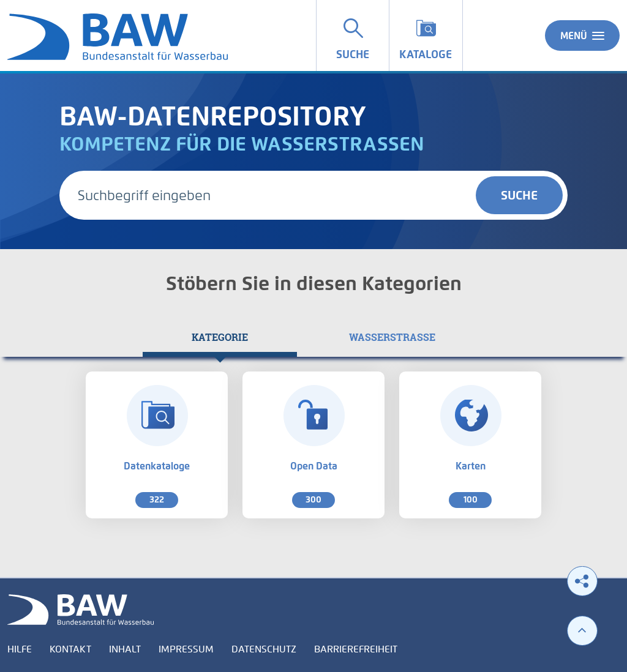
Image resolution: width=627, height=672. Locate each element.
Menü (582, 35)
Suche (519, 195)
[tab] (220, 337)
